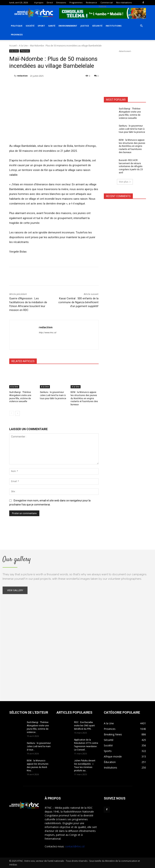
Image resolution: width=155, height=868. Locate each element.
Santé (52, 26)
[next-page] (17, 413)
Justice (85, 26)
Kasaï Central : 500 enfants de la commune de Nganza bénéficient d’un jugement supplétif (78, 302)
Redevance (91, 2)
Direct (50, 2)
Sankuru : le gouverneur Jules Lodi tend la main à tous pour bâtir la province (53, 395)
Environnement (68, 26)
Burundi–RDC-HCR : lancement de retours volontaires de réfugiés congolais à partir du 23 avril (131, 166)
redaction (22, 76)
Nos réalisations (124, 2)
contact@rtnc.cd (75, 846)
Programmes (76, 2)
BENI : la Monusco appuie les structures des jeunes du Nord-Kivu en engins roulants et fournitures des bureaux (84, 398)
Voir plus (125, 182)
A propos (39, 2)
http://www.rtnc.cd (47, 333)
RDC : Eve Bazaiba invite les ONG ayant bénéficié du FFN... (84, 726)
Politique (17, 26)
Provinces (17, 35)
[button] (142, 26)
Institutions (114, 26)
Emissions (61, 2)
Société (30, 26)
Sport (41, 26)
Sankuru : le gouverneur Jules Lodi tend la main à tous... (39, 746)
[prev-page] (12, 413)
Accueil (13, 46)
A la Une (23, 46)
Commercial (107, 2)
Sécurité (97, 26)
